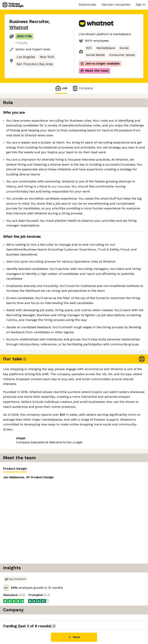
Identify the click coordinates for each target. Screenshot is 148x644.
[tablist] (113, 114)
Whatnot (19, 27)
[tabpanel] (113, 141)
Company (82, 88)
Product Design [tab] (94, 115)
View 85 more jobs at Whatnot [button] (31, 583)
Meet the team (94, 71)
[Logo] (13, 5)
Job (61, 88)
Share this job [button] (20, 576)
